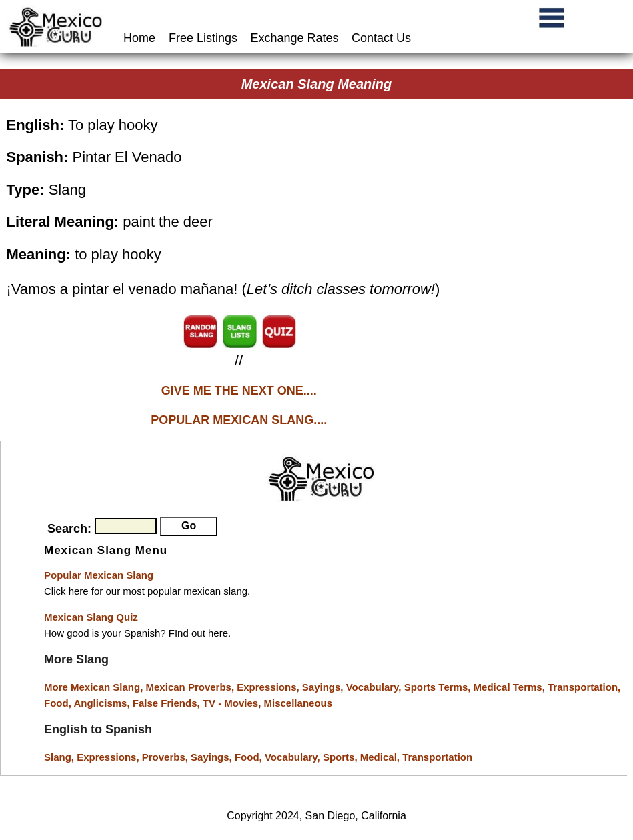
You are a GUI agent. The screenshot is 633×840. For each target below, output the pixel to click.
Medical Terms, (511, 687)
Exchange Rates (295, 38)
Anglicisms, (103, 703)
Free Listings (203, 38)
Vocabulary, (375, 687)
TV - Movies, (233, 703)
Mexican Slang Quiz (91, 617)
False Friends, (168, 703)
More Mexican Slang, (95, 687)
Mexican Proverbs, (190, 687)
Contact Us (381, 38)
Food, (59, 703)
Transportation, (584, 687)
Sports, (342, 757)
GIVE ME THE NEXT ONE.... (239, 391)
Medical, (381, 757)
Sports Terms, (439, 687)
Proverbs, (166, 757)
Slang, (60, 757)
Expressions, (268, 687)
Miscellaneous (298, 703)
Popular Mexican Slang (99, 575)
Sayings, (324, 687)
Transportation (437, 757)
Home (141, 38)
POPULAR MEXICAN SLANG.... (239, 420)
